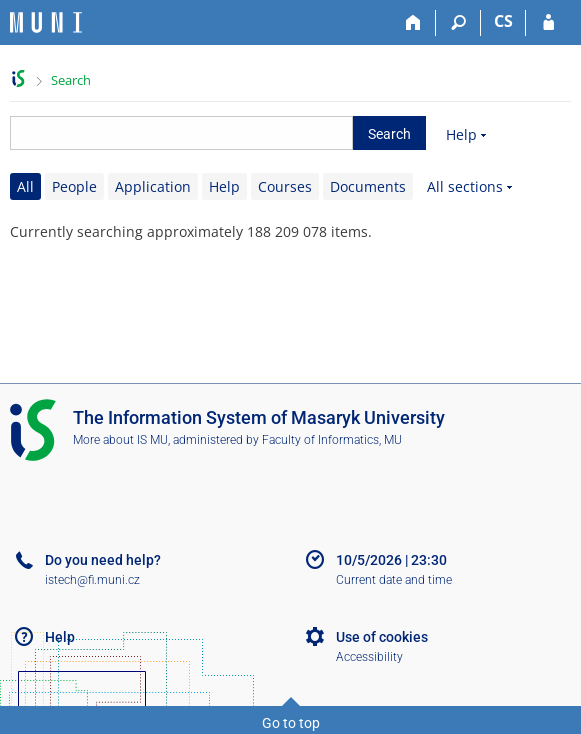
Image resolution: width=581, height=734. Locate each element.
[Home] (413, 23)
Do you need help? (103, 560)
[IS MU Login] (548, 23)
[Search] (458, 23)
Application (153, 186)
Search (71, 80)
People (74, 186)
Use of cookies (382, 637)
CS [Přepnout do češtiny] (503, 21)
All (25, 186)
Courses (285, 186)
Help (461, 134)
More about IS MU (120, 440)
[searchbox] (181, 133)
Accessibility (369, 657)
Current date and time (394, 580)
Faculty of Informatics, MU (332, 440)
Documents (368, 186)
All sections (465, 186)
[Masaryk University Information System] (46, 22)
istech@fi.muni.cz (92, 580)
